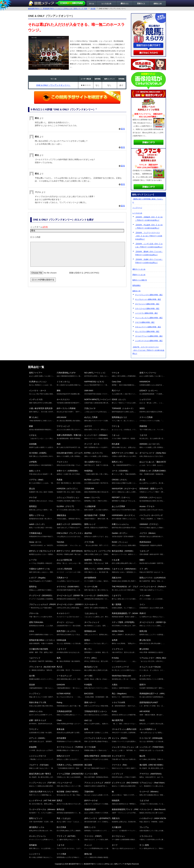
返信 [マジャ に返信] (123, 206)
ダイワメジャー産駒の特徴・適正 (147, 304)
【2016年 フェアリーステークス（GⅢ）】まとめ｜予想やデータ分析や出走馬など (149, 236)
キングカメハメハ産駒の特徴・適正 (148, 299)
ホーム (92, 3)
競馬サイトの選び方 (140, 280)
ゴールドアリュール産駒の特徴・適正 (149, 336)
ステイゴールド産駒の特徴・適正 (147, 309)
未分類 (93, 9)
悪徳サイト (141, 3)
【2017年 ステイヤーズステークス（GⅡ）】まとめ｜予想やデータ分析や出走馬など (148, 350)
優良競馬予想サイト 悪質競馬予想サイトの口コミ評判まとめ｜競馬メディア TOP (58, 9)
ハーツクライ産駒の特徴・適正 (146, 313)
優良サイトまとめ (139, 269)
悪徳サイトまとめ (139, 275)
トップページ (137, 208)
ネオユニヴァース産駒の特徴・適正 (148, 327)
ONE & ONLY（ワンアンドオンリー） (53, 85)
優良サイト (125, 3)
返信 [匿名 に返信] (123, 129)
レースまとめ (106, 3)
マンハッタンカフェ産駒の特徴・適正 (149, 318)
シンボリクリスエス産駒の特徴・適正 (149, 341)
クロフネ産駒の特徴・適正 (145, 322)
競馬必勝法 (136, 285)
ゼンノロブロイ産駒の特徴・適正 (147, 332)
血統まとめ (158, 3)
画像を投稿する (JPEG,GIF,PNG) (84, 277)
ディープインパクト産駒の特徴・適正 (149, 295)
